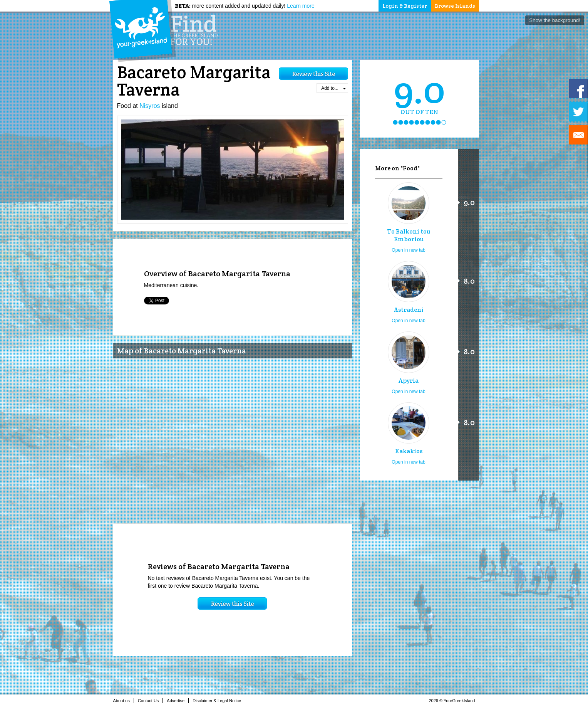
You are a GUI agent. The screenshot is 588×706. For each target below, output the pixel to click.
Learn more (301, 6)
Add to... (333, 88)
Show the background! (555, 20)
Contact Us (150, 701)
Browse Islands (455, 6)
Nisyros (150, 106)
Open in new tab (408, 250)
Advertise (178, 701)
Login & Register (405, 6)
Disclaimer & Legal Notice (219, 701)
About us (124, 701)
